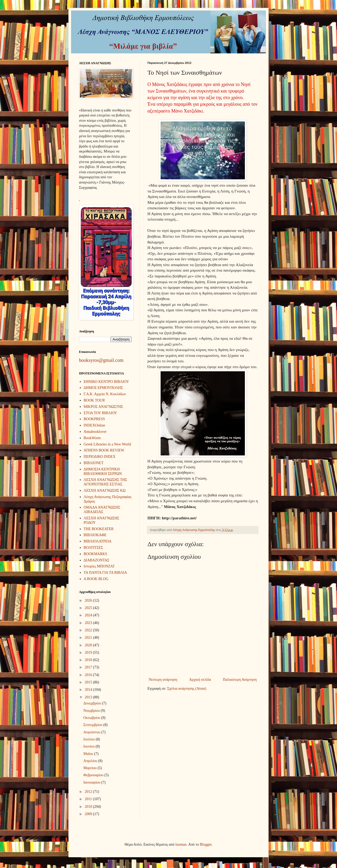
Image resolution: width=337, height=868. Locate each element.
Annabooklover (95, 432)
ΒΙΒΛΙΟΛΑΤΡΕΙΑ (98, 541)
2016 (89, 675)
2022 (89, 630)
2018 (89, 660)
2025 (89, 608)
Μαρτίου (91, 768)
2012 (89, 792)
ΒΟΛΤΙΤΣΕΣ (93, 548)
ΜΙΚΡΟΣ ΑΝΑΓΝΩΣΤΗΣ (103, 407)
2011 (89, 799)
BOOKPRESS (94, 419)
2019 (89, 653)
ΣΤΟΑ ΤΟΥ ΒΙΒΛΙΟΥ (100, 413)
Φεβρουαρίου (94, 775)
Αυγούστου (92, 732)
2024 (89, 615)
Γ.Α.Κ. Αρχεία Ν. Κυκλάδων (105, 394)
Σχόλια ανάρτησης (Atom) (187, 689)
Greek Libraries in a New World (107, 444)
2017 (89, 667)
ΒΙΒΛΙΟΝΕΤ (94, 463)
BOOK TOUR (94, 400)
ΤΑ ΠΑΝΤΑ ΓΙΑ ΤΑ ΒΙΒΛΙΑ (105, 573)
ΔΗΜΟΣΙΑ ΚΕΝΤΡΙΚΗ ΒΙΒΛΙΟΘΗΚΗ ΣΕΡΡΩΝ (103, 471)
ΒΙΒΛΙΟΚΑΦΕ (95, 535)
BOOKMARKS (95, 554)
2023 (89, 623)
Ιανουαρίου (92, 782)
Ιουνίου (90, 746)
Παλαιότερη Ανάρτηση (240, 680)
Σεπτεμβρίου (93, 725)
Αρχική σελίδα (200, 680)
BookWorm (92, 438)
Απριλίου (91, 761)
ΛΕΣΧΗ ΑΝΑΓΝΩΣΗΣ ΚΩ (105, 491)
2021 (89, 638)
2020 (89, 645)
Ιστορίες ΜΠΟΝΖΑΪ (99, 566)
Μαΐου (89, 754)
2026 (89, 600)
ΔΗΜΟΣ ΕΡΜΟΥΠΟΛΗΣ (103, 388)
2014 (89, 690)
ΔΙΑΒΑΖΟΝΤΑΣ (97, 560)
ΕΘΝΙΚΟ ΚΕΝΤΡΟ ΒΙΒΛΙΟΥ (106, 382)
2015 (89, 682)
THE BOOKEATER (99, 529)
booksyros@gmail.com (101, 360)
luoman (181, 844)
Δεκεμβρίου (93, 703)
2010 (89, 807)
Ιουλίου (90, 739)
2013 (89, 697)
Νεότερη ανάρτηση (163, 680)
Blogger (206, 844)
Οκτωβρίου (92, 718)
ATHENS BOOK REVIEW (104, 450)
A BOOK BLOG (96, 579)
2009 (89, 814)
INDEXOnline (95, 425)
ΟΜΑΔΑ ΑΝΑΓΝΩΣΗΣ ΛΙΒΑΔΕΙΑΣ (102, 510)
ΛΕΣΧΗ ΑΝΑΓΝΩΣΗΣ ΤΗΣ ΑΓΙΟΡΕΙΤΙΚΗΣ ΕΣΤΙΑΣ (105, 482)
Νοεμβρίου (92, 711)
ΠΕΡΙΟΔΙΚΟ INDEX (100, 457)
